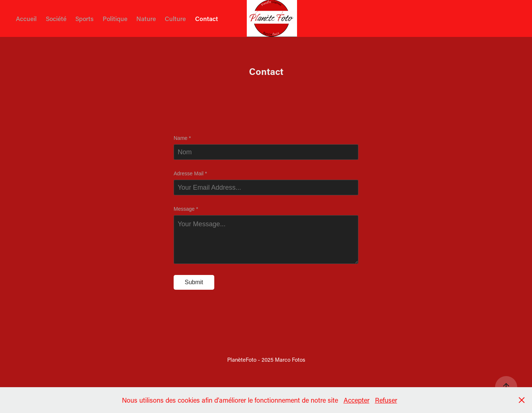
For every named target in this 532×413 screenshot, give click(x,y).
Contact (207, 18)
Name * (182, 138)
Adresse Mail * (190, 173)
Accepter (357, 400)
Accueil (26, 18)
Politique (115, 18)
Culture (175, 18)
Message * (186, 209)
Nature (146, 18)
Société (56, 18)
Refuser (386, 400)
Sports (84, 18)
